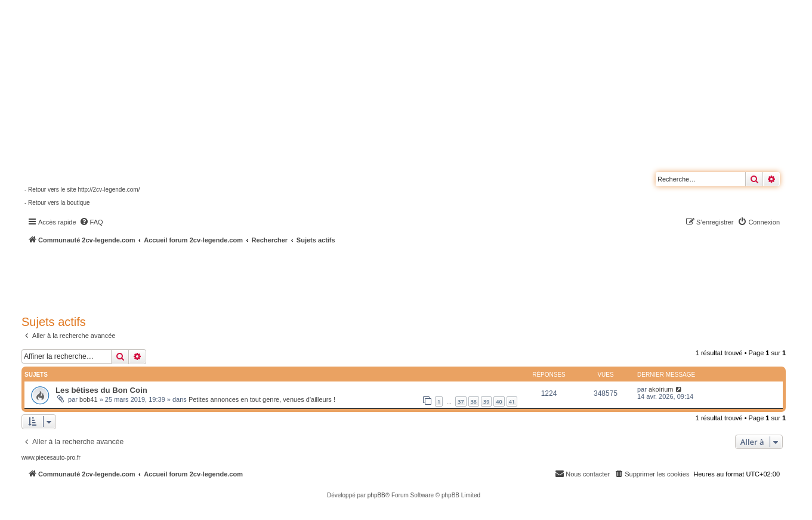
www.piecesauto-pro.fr (51, 458)
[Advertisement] (320, 278)
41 (512, 401)
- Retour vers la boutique (57, 203)
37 (461, 401)
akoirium (661, 389)
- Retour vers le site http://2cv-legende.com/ (82, 190)
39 (486, 401)
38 (474, 401)
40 (499, 401)
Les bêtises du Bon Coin (101, 390)
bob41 (89, 399)
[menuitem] (91, 222)
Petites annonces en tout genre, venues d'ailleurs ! (262, 399)
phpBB (376, 495)
